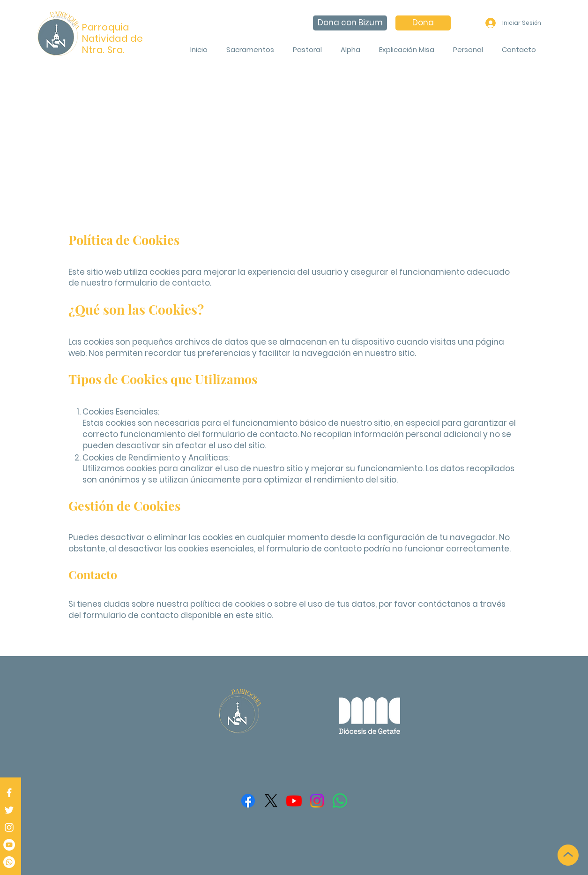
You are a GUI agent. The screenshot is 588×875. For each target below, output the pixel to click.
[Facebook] (9, 793)
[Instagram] (9, 827)
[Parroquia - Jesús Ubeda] (9, 845)
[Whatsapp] (9, 862)
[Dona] (423, 23)
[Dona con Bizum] (350, 23)
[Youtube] (294, 801)
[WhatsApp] (340, 801)
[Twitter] (9, 810)
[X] (271, 801)
